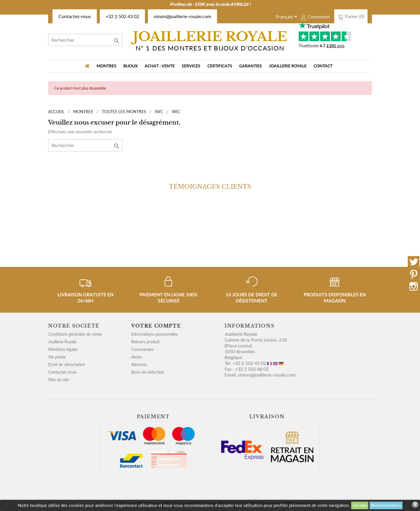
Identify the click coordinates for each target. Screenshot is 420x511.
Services (191, 66)
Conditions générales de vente (75, 334)
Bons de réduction (148, 372)
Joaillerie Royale (288, 66)
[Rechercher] (85, 40)
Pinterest (414, 274)
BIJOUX (131, 66)
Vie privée (57, 357)
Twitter (414, 262)
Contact (323, 66)
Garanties (251, 66)
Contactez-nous (75, 16)
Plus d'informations (386, 505)
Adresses (139, 364)
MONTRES (106, 66)
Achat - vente (160, 66)
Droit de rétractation (67, 364)
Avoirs (137, 357)
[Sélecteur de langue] (288, 17)
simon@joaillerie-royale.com (182, 16)
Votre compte (156, 326)
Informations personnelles (154, 334)
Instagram (414, 286)
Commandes (142, 349)
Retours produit (145, 342)
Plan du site (58, 380)
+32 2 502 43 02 (122, 16)
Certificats (220, 66)
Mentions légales (63, 349)
